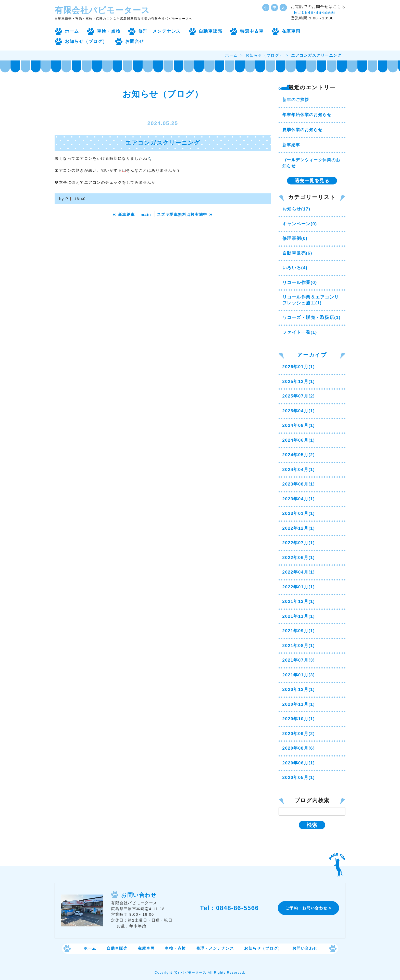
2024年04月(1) (299, 470)
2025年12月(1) (299, 382)
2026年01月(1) (299, 367)
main (146, 214)
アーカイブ (312, 355)
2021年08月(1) (299, 646)
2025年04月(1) (299, 411)
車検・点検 (109, 31)
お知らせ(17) (296, 209)
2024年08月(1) (299, 425)
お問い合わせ (305, 948)
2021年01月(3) (299, 675)
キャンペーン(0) (300, 224)
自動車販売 (211, 31)
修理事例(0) (295, 238)
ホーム (72, 31)
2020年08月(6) (299, 748)
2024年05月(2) (299, 455)
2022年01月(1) (299, 587)
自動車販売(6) (297, 253)
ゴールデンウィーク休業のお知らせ (311, 163)
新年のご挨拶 (296, 100)
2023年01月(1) (299, 513)
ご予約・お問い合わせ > (309, 908)
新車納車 (291, 145)
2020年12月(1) (299, 690)
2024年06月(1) (299, 440)
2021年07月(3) (299, 660)
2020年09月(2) (299, 734)
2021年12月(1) (299, 601)
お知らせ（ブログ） (86, 41)
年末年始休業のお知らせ (307, 115)
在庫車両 (291, 31)
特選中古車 (252, 31)
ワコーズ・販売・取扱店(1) (312, 318)
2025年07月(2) (299, 396)
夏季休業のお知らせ (303, 130)
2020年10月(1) (299, 719)
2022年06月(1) (299, 558)
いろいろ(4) (295, 268)
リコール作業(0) (300, 283)
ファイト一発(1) (300, 332)
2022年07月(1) (299, 543)
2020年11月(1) (299, 704)
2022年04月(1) (299, 572)
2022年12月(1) (299, 528)
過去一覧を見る (312, 181)
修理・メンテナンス (160, 31)
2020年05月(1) (299, 778)
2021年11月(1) (299, 616)
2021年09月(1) (299, 631)
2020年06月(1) (299, 763)
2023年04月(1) (299, 499)
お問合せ (135, 41)
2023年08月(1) (299, 484)
